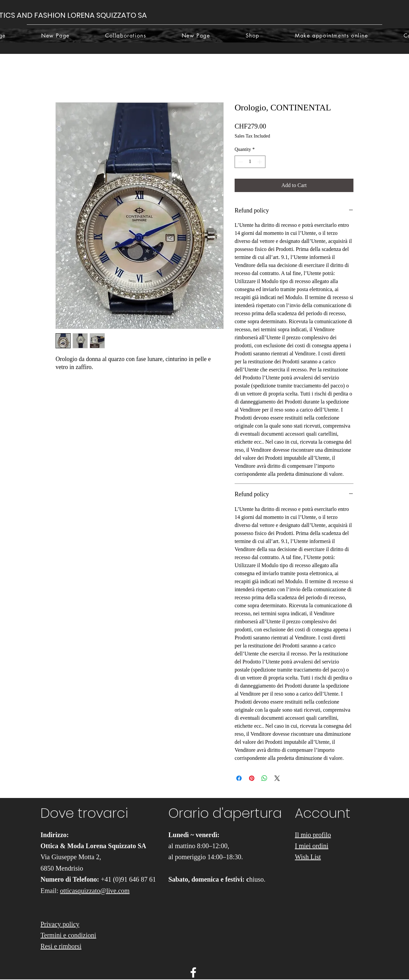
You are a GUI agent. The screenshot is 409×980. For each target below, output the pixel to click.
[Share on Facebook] (239, 778)
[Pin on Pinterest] (252, 778)
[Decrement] (240, 162)
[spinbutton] (250, 162)
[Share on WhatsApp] (264, 778)
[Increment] (260, 162)
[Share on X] (277, 778)
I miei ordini (312, 846)
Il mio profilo (313, 835)
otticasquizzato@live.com (95, 891)
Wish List (308, 857)
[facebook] (193, 972)
